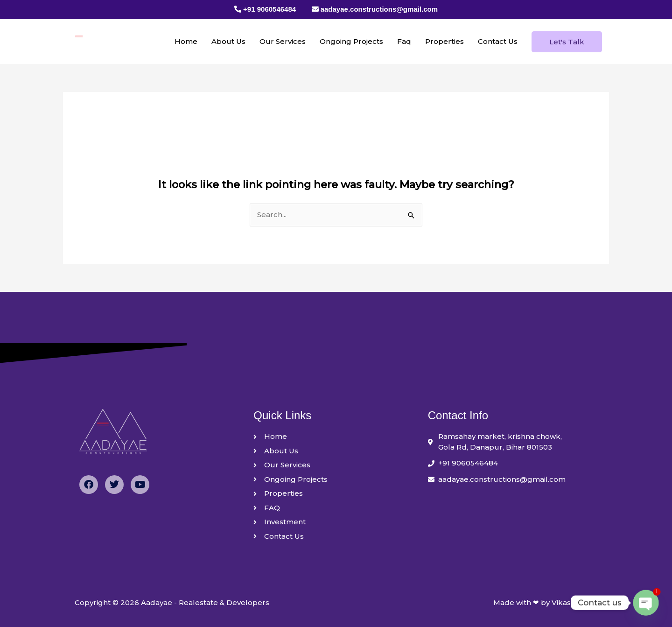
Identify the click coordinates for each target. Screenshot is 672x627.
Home (186, 41)
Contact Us (498, 41)
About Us (228, 41)
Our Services (283, 41)
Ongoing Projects (351, 41)
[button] (567, 42)
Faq (404, 41)
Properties (444, 41)
